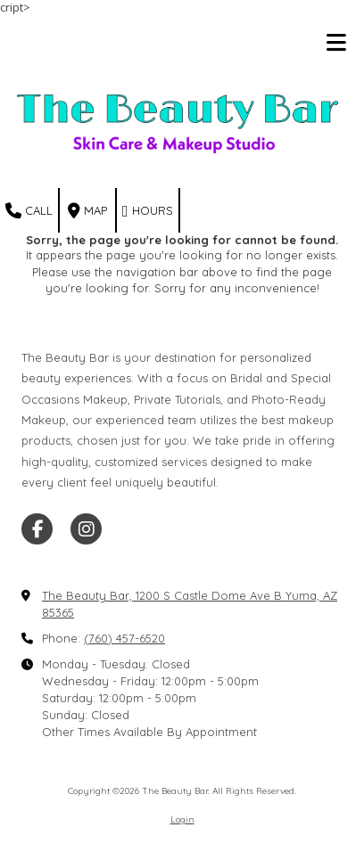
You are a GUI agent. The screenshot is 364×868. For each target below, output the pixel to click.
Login (182, 819)
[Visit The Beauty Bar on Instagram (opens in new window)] (86, 529)
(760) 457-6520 (124, 638)
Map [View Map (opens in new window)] (87, 211)
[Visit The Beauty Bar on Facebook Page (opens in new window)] (37, 529)
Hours (148, 211)
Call (29, 211)
